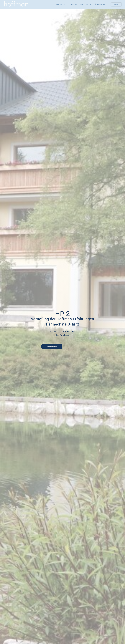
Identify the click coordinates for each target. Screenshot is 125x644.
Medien (89, 4)
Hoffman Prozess (59, 4)
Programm (73, 4)
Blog (82, 4)
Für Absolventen (100, 4)
